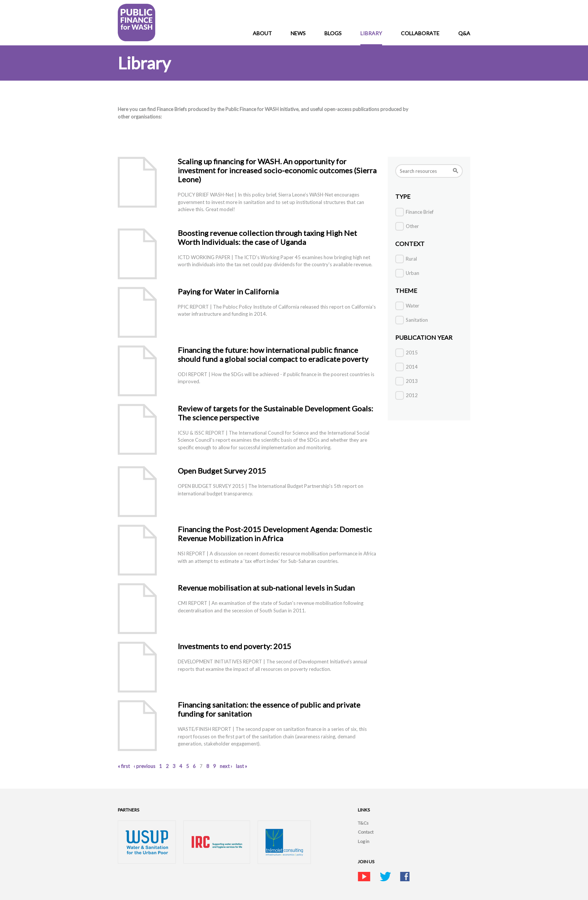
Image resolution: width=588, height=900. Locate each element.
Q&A (464, 33)
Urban (412, 273)
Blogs (333, 33)
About (262, 33)
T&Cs (363, 823)
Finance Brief (420, 212)
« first (124, 766)
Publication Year (424, 337)
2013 (412, 381)
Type (403, 196)
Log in (364, 841)
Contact (366, 832)
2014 (412, 367)
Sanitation (417, 320)
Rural (411, 259)
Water (412, 306)
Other (412, 226)
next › (226, 766)
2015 (412, 352)
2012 (412, 395)
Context (410, 244)
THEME (406, 290)
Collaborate (420, 33)
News (298, 33)
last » (241, 766)
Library (371, 33)
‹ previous (144, 766)
